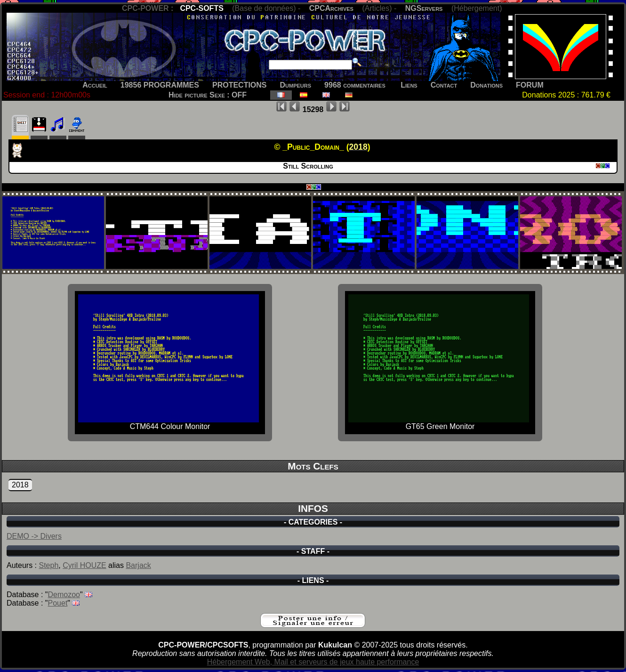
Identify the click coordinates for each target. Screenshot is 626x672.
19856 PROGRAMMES (160, 85)
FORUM (530, 85)
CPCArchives (331, 8)
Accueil (95, 85)
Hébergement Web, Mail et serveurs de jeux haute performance (313, 662)
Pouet (58, 603)
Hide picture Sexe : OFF (208, 95)
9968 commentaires (355, 85)
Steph (48, 565)
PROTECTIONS (240, 85)
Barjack (138, 565)
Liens (409, 85)
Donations (486, 85)
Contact (444, 85)
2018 (20, 485)
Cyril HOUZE (84, 565)
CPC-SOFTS (201, 8)
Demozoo (64, 595)
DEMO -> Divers (34, 536)
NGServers (424, 8)
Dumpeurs (296, 85)
